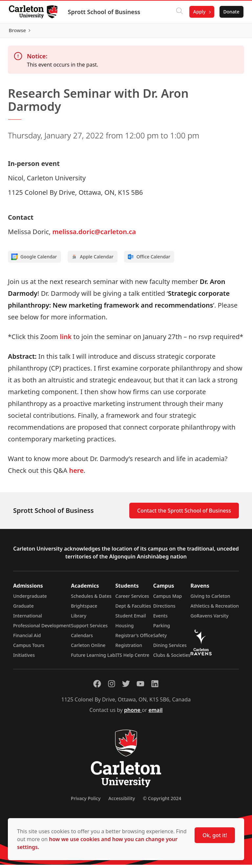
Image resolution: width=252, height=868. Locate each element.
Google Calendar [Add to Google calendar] (34, 260)
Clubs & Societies (172, 658)
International (28, 619)
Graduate (23, 609)
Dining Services (170, 648)
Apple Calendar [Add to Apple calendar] (92, 260)
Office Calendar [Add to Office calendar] (149, 260)
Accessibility (122, 802)
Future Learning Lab (93, 658)
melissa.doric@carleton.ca (94, 235)
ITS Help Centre (133, 658)
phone (133, 713)
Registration (129, 648)
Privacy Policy (86, 802)
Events (160, 619)
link (66, 340)
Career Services (132, 599)
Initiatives (24, 658)
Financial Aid (27, 639)
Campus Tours (29, 648)
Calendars (82, 639)
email (155, 713)
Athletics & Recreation (215, 609)
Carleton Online (88, 648)
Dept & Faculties (133, 609)
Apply (198, 12)
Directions (164, 609)
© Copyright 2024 (162, 802)
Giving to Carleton (210, 599)
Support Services (89, 629)
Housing (125, 629)
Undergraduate (30, 599)
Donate (230, 12)
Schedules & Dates (91, 599)
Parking (162, 629)
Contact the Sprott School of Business (184, 514)
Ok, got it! (215, 835)
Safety (160, 639)
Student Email (131, 619)
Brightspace (84, 609)
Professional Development (42, 629)
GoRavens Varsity (210, 619)
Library (79, 619)
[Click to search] (178, 12)
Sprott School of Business (106, 12)
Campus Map (168, 599)
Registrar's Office (134, 639)
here (76, 474)
